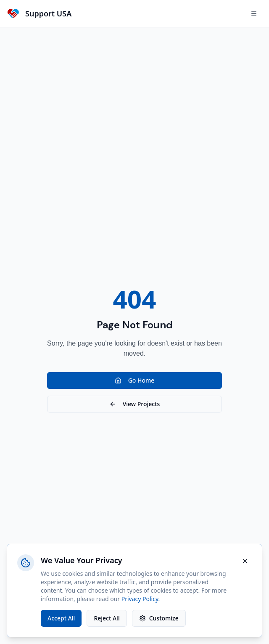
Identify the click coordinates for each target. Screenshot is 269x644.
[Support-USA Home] (39, 13)
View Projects (135, 404)
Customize (159, 618)
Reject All (107, 618)
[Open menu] (254, 13)
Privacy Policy (140, 599)
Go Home (135, 380)
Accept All (61, 618)
